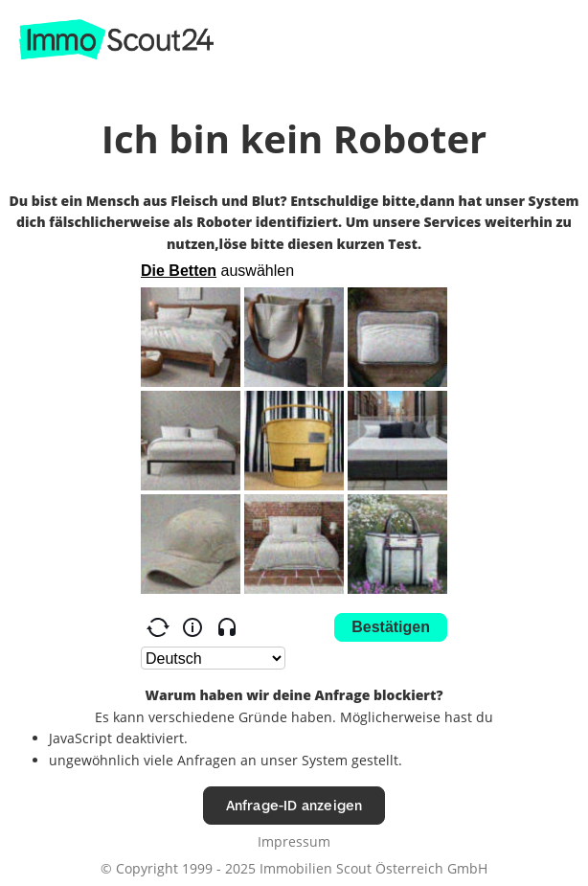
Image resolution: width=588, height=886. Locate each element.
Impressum (294, 841)
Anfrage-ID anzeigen (294, 805)
